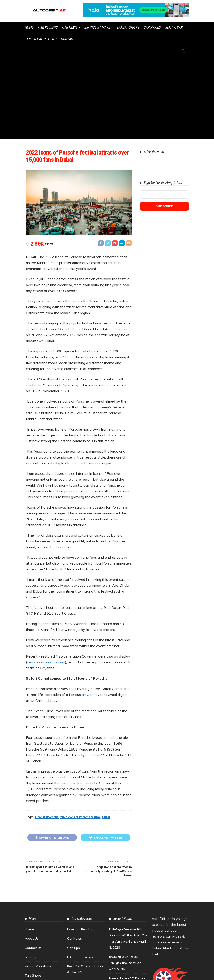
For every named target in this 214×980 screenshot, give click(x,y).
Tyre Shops (33, 893)
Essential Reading (42, 39)
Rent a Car (174, 27)
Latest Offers (128, 27)
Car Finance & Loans (83, 899)
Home (29, 27)
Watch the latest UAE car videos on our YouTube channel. (130, 974)
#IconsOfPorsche (47, 735)
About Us (32, 856)
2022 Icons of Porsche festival (80, 735)
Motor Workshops (38, 884)
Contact (68, 39)
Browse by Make (97, 27)
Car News (70, 27)
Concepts (74, 908)
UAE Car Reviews (80, 875)
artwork (89, 612)
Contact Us (33, 866)
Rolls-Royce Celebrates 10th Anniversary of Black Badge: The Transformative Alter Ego (128, 853)
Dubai (106, 735)
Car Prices (152, 27)
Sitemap (31, 875)
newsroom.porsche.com (46, 580)
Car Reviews (48, 27)
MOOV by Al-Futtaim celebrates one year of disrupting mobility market (50, 787)
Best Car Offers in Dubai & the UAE (85, 887)
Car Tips (73, 866)
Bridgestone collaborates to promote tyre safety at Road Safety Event (109, 789)
